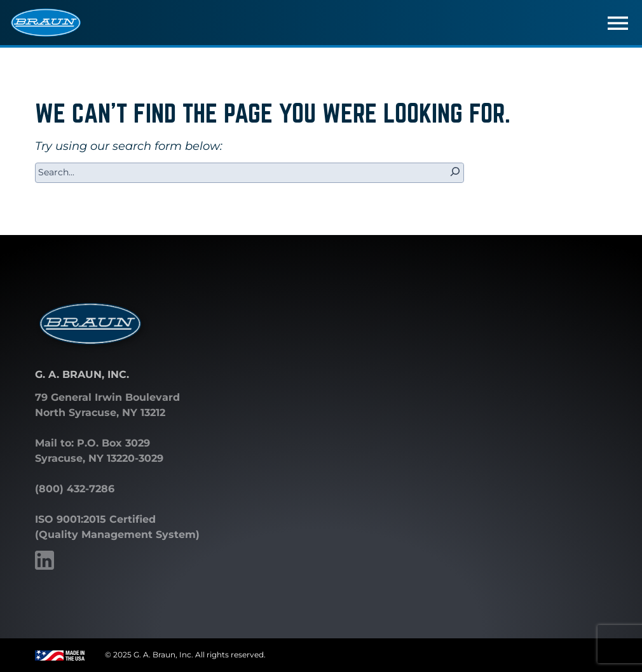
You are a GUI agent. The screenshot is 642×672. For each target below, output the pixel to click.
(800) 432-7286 (75, 489)
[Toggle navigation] (618, 23)
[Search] (455, 173)
